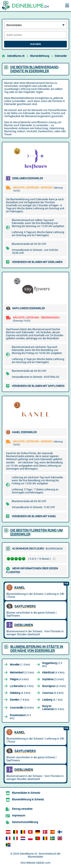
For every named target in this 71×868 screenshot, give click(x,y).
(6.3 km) (22, 686)
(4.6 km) (19, 679)
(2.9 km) (52, 665)
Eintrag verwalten (22, 809)
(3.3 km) (22, 672)
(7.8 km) (20, 700)
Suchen (35, 44)
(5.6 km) (53, 679)
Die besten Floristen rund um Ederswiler (36, 532)
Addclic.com (43, 863)
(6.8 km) (53, 693)
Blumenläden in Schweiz (26, 793)
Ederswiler (61, 56)
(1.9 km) (20, 665)
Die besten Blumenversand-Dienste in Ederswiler (35, 69)
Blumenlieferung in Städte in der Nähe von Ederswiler (37, 649)
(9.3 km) (53, 708)
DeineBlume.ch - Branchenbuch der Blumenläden (40, 855)
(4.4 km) (53, 672)
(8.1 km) (52, 700)
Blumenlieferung (40, 56)
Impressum (19, 815)
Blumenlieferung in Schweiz (28, 799)
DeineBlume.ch (16, 56)
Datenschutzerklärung (25, 822)
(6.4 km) (54, 686)
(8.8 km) (22, 708)
